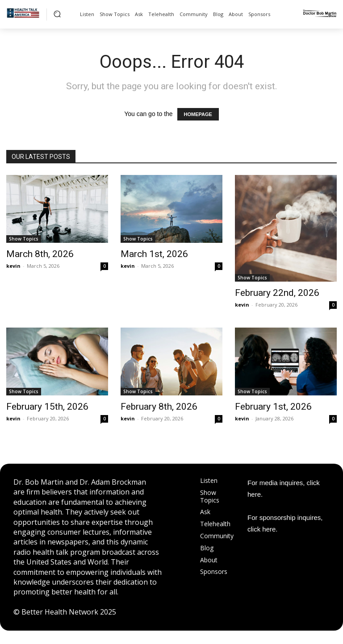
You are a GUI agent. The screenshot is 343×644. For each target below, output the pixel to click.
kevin (13, 266)
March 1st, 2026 (154, 254)
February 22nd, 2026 (277, 293)
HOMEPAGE (198, 114)
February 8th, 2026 (159, 407)
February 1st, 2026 (273, 407)
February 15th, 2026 (47, 407)
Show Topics (24, 239)
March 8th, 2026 (40, 254)
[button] (57, 14)
